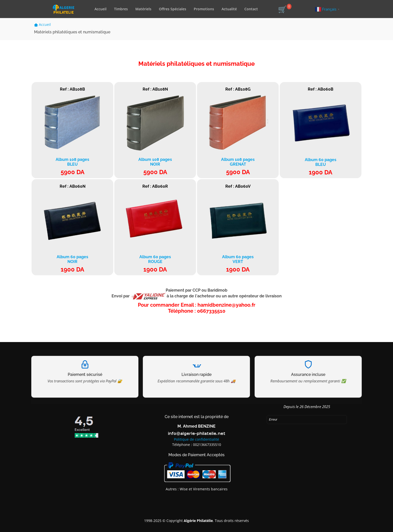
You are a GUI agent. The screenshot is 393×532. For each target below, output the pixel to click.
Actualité (229, 9)
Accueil (101, 9)
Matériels (143, 9)
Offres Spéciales (173, 9)
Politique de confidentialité (197, 439)
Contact (251, 9)
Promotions (204, 9)
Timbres (121, 9)
